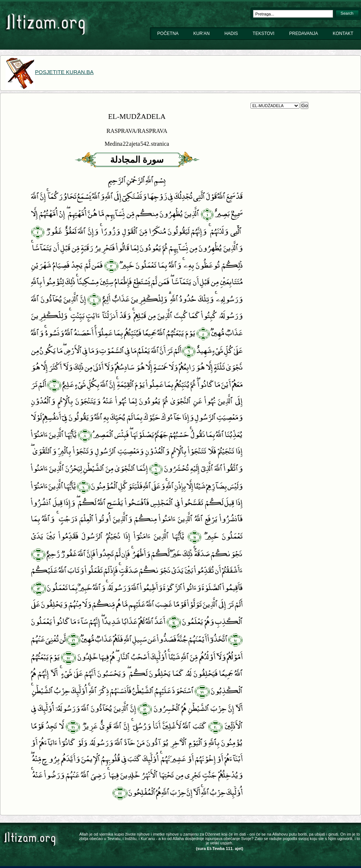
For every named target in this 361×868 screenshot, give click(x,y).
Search (347, 13)
